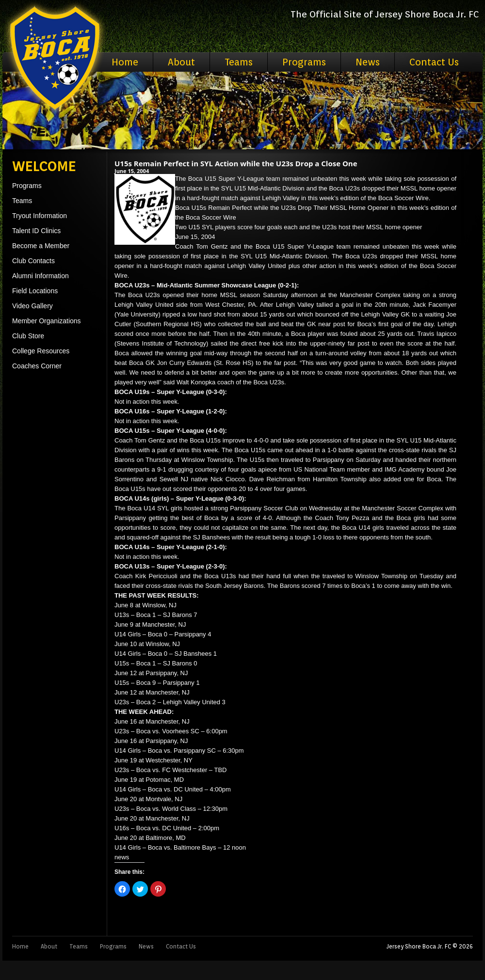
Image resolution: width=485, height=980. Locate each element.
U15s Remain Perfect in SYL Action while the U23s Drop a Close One (236, 163)
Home (125, 62)
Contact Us (434, 62)
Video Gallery (32, 306)
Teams (239, 62)
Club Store (28, 336)
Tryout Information (40, 216)
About (181, 62)
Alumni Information (40, 276)
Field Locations (35, 291)
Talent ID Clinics (36, 231)
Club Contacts (33, 261)
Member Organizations (47, 321)
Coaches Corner (37, 366)
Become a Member (41, 246)
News (368, 62)
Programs (304, 62)
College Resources (41, 351)
